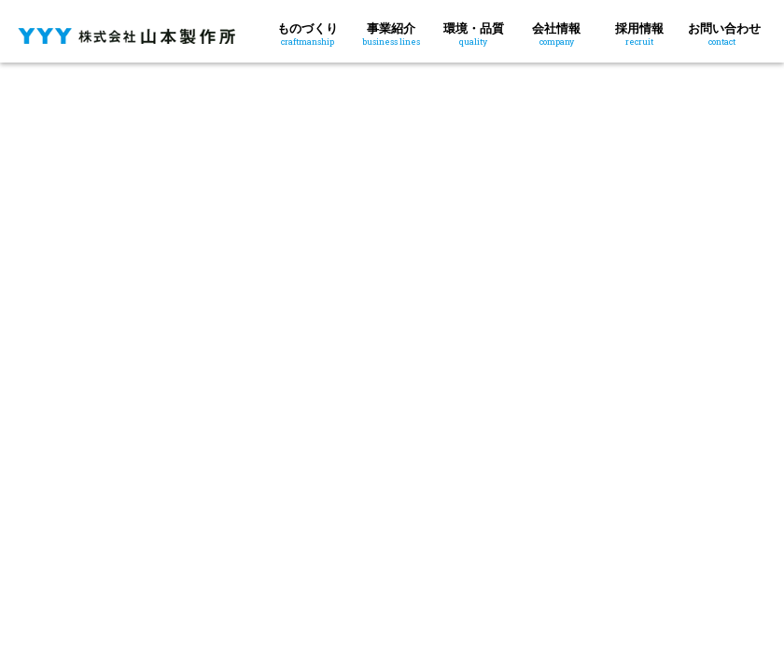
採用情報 (639, 33)
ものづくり (308, 33)
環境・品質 (473, 33)
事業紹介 (391, 33)
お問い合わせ (724, 33)
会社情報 (556, 33)
